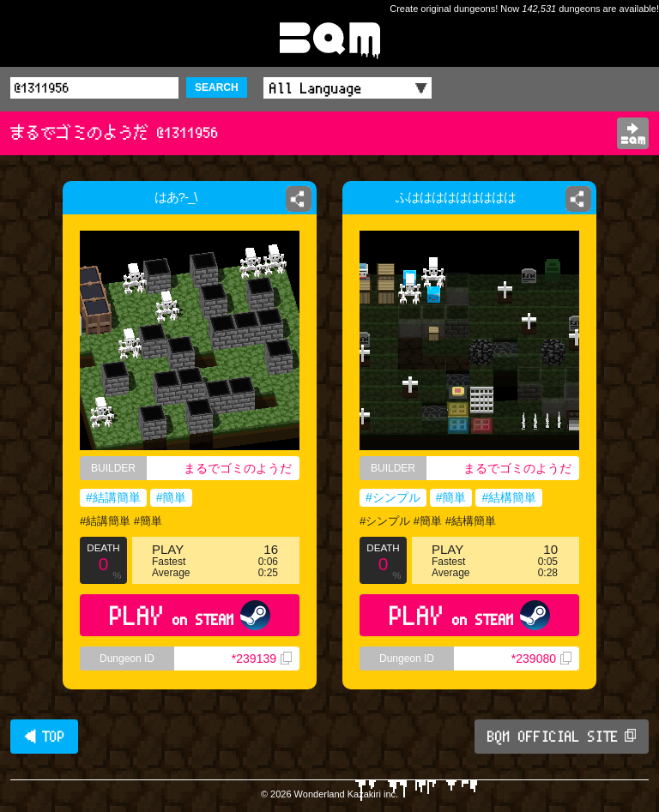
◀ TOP (44, 737)
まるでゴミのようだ (238, 468)
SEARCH (217, 87)
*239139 (262, 659)
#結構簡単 (509, 497)
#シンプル (393, 497)
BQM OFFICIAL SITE (562, 737)
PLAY (190, 615)
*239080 (541, 659)
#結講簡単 (113, 497)
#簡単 (172, 497)
